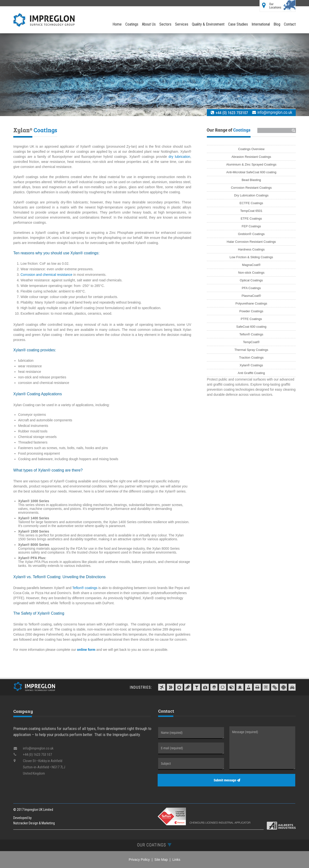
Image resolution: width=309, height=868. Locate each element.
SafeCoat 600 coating (251, 327)
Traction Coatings (251, 358)
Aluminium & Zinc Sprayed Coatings (251, 164)
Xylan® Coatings (251, 365)
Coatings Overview (251, 149)
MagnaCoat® (251, 265)
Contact (290, 24)
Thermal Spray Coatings (251, 350)
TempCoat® (251, 342)
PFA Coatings (251, 288)
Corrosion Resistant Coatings (251, 188)
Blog (277, 24)
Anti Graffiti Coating (251, 373)
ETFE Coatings (251, 219)
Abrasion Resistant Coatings (251, 157)
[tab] (154, 845)
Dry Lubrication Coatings (251, 195)
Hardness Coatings (251, 249)
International (261, 24)
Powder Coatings (251, 311)
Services (182, 24)
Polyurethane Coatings (251, 303)
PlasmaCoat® (251, 296)
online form (86, 650)
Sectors (165, 24)
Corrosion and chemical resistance (46, 275)
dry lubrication (179, 157)
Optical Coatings (251, 280)
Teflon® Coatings (251, 334)
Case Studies (238, 24)
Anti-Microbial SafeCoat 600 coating (251, 172)
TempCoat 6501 (251, 211)
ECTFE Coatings (251, 203)
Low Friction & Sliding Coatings (251, 257)
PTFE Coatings (251, 319)
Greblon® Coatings (251, 234)
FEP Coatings (251, 226)
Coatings (132, 24)
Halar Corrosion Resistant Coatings (251, 242)
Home (117, 24)
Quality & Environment (208, 24)
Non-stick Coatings (251, 273)
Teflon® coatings (85, 588)
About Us (149, 24)
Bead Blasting (251, 180)
